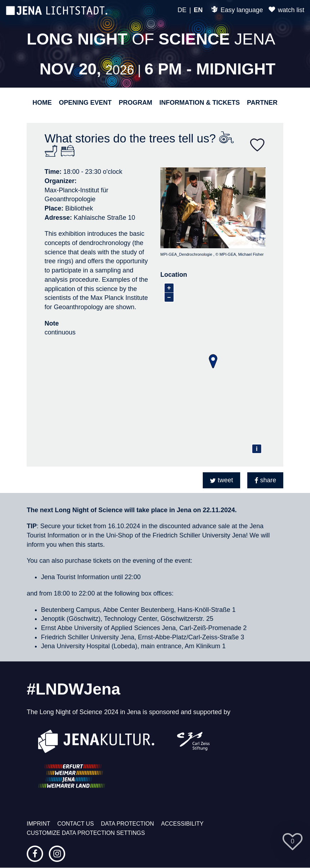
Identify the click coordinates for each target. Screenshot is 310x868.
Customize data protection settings (86, 833)
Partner (262, 103)
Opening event (85, 103)
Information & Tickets (200, 103)
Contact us (76, 824)
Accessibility (182, 824)
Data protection (127, 824)
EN (198, 10)
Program (135, 103)
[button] (221, 480)
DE (182, 10)
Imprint (38, 824)
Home (42, 103)
